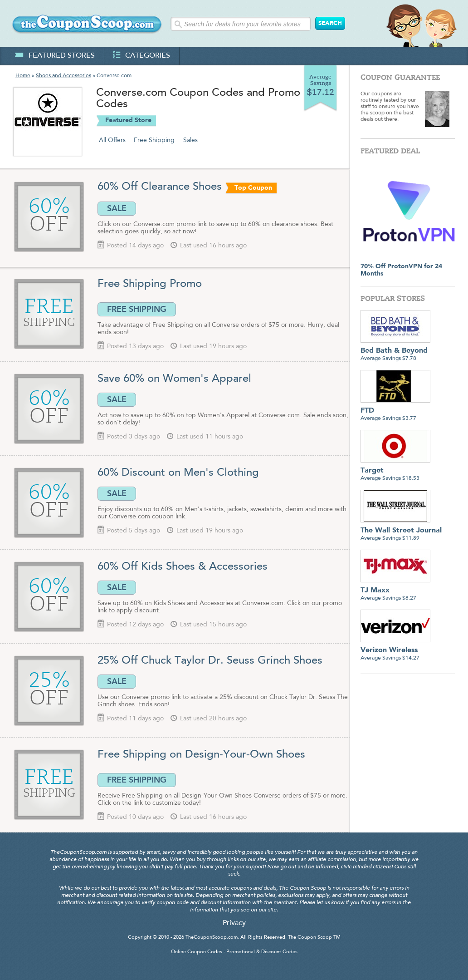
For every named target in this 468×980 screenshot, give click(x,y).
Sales (190, 140)
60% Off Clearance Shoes (160, 187)
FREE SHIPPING (137, 309)
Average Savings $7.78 (395, 351)
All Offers (112, 140)
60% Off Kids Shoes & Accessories (183, 567)
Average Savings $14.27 (395, 651)
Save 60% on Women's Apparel (174, 379)
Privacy (234, 923)
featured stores (55, 56)
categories (142, 56)
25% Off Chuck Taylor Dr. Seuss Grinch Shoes (210, 661)
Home (23, 76)
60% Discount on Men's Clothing (178, 473)
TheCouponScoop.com (212, 938)
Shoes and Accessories (63, 76)
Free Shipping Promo (150, 284)
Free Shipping (154, 140)
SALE (117, 208)
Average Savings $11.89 (401, 531)
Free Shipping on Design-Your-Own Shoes (201, 755)
